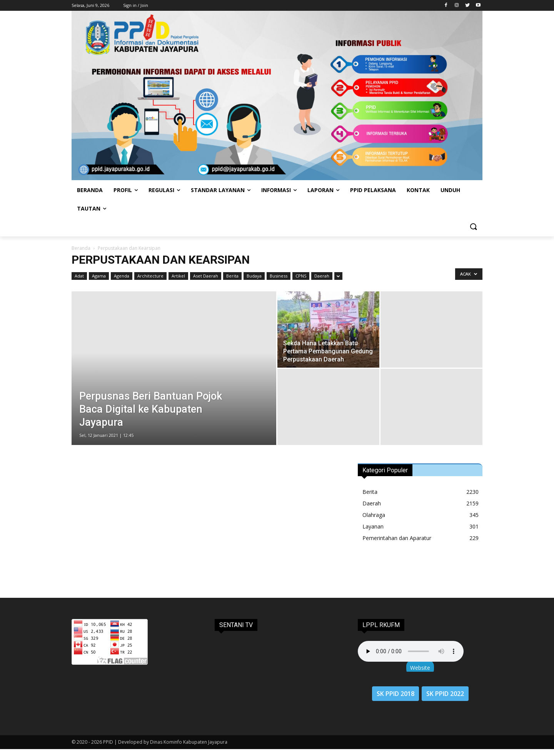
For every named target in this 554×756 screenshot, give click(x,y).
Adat (79, 276)
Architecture (150, 276)
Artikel (178, 276)
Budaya (254, 276)
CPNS (301, 276)
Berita (232, 276)
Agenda (122, 276)
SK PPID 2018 (395, 694)
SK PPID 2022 (445, 694)
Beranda (81, 248)
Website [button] (420, 668)
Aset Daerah (206, 276)
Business (279, 276)
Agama (99, 276)
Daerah (322, 276)
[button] (473, 227)
